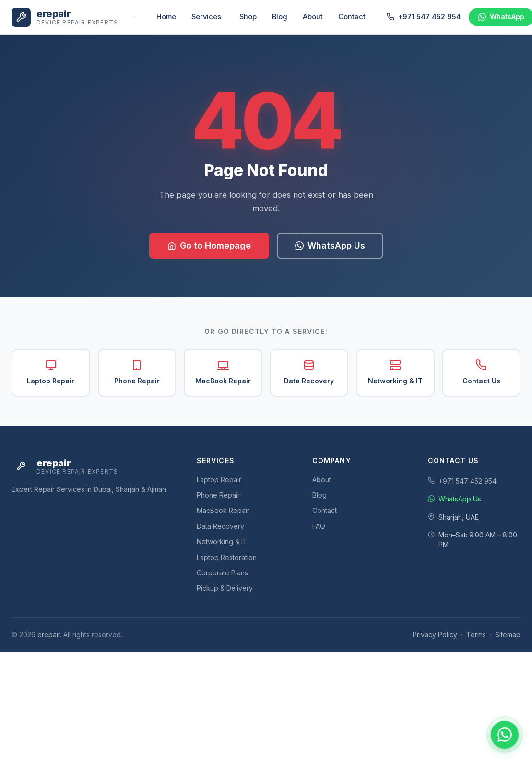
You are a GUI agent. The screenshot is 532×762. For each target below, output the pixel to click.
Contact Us (481, 372)
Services (206, 17)
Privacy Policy (435, 635)
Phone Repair (137, 372)
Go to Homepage (209, 245)
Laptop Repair (51, 372)
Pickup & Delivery (225, 588)
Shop (248, 17)
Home (166, 17)
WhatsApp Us (330, 245)
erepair (49, 635)
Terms (476, 635)
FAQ (319, 526)
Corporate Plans (222, 573)
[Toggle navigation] (134, 17)
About (313, 17)
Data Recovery (309, 372)
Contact (352, 17)
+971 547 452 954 (424, 17)
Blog (280, 17)
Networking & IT (395, 372)
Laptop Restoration (227, 557)
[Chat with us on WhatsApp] (505, 735)
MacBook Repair (223, 372)
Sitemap (508, 635)
